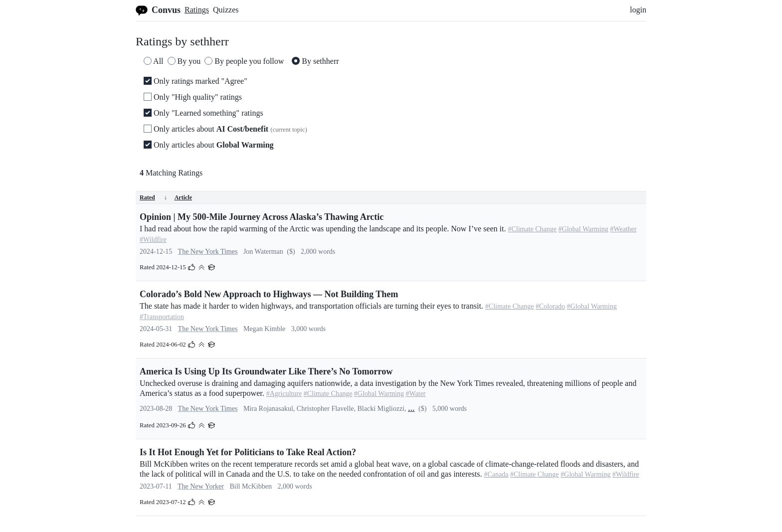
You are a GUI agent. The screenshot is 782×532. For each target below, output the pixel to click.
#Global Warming (584, 229)
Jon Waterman (263, 252)
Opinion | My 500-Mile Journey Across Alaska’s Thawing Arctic (262, 217)
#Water (415, 394)
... (411, 408)
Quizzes (226, 10)
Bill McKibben (251, 486)
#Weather (623, 229)
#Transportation (162, 317)
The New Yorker (201, 486)
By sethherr (315, 61)
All (154, 61)
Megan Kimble (264, 329)
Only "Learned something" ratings (203, 113)
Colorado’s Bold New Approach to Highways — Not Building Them (269, 294)
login (638, 10)
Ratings (197, 10)
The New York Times (208, 252)
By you (184, 61)
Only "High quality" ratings (193, 97)
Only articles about (225, 129)
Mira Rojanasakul (268, 409)
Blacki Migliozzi (381, 409)
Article (183, 197)
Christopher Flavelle (325, 409)
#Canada (496, 474)
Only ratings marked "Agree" (195, 81)
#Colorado (550, 306)
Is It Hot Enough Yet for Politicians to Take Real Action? (248, 452)
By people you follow (244, 61)
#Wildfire (153, 240)
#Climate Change (532, 229)
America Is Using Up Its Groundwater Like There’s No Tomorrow (266, 371)
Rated (153, 197)
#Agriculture (284, 394)
